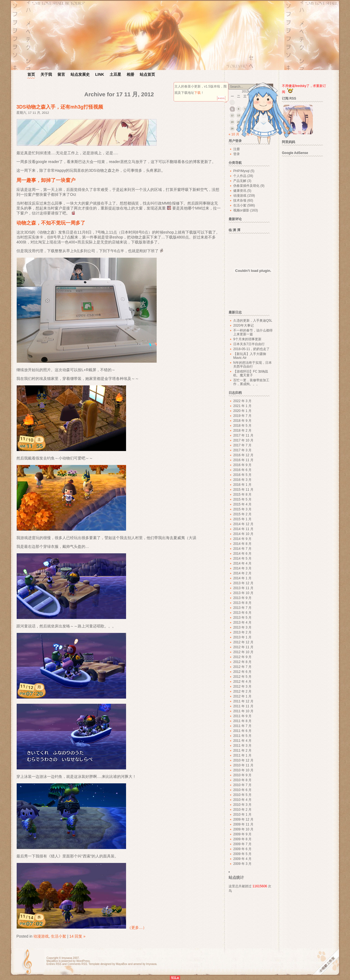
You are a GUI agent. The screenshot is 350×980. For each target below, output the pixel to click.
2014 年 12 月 (243, 524)
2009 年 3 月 (242, 864)
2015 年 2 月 (242, 514)
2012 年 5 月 (242, 677)
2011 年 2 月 (242, 751)
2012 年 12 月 (243, 642)
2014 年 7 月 (242, 549)
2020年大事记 (243, 325)
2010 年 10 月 (243, 770)
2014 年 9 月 (242, 539)
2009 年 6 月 (242, 849)
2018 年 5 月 (242, 426)
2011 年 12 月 (243, 701)
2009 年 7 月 (242, 844)
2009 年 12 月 (243, 819)
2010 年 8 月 (242, 780)
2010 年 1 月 (242, 815)
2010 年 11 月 (243, 765)
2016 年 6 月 (242, 470)
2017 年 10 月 (243, 440)
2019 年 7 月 (242, 416)
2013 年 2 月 (242, 632)
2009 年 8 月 (242, 839)
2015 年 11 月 (243, 490)
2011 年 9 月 (242, 716)
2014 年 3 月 (242, 568)
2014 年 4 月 (242, 563)
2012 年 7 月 (242, 667)
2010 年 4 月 (242, 800)
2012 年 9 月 (242, 657)
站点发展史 (80, 74)
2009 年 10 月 (243, 829)
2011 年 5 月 (242, 736)
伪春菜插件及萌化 (246, 186)
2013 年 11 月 (243, 588)
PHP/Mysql (241, 171)
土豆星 (115, 74)
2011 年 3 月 (242, 746)
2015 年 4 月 (242, 504)
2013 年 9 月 (242, 598)
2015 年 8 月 (242, 495)
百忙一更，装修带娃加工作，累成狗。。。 (251, 382)
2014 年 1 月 (242, 578)
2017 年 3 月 (242, 450)
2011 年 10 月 (243, 711)
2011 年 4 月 (242, 741)
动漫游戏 (41, 936)
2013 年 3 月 (242, 627)
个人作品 (240, 176)
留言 (61, 74)
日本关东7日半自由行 (249, 344)
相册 (130, 74)
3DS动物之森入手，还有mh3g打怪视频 (60, 107)
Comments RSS (77, 964)
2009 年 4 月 (242, 859)
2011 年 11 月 (243, 706)
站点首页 (147, 74)
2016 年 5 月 (242, 475)
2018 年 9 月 (242, 421)
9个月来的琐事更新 (247, 339)
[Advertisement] (305, 241)
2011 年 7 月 (242, 726)
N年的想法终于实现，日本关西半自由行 (253, 365)
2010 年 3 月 (242, 805)
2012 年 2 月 (242, 691)
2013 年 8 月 (242, 603)
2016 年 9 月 (242, 465)
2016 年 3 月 (242, 480)
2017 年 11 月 (243, 435)
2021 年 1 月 (242, 406)
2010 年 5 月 (242, 795)
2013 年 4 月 (242, 623)
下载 (197, 93)
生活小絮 (59, 936)
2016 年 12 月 (243, 455)
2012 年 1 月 (242, 696)
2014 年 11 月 (243, 529)
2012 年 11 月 (243, 647)
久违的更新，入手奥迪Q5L (253, 321)
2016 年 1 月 (242, 485)
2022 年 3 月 (242, 401)
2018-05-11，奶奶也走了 (251, 349)
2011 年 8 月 (242, 721)
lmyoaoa (67, 958)
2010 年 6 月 (242, 790)
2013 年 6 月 (242, 613)
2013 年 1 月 (242, 637)
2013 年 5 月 (242, 618)
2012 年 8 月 (242, 662)
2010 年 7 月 (242, 785)
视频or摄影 (241, 210)
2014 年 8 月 (242, 544)
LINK (100, 74)
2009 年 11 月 (243, 824)
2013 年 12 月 (243, 583)
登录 (237, 154)
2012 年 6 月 (242, 672)
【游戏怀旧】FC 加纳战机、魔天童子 (251, 373)
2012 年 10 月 (243, 652)
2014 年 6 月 (242, 554)
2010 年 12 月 (243, 760)
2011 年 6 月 (242, 731)
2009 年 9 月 (242, 834)
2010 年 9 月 (242, 775)
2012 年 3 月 (242, 687)
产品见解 (240, 181)
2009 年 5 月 (242, 854)
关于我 (46, 74)
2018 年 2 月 (242, 431)
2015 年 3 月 (242, 509)
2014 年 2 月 (242, 573)
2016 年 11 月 (243, 460)
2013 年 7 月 (242, 608)
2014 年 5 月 (242, 559)
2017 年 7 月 (242, 445)
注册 (237, 149)
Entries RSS (54, 964)
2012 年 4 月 (242, 682)
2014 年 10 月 (243, 534)
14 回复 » (77, 936)
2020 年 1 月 (242, 411)
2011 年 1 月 (242, 755)
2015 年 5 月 (242, 499)
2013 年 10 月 (243, 593)
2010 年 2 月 (242, 810)
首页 (31, 74)
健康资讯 (240, 191)
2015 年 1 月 (242, 519)
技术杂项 (240, 200)
